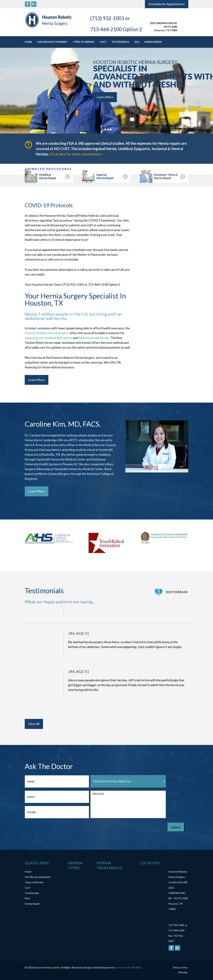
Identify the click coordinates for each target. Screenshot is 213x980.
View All (34, 724)
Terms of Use (180, 967)
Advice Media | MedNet (128, 967)
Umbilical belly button (58, 338)
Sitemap (183, 972)
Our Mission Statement (52, 42)
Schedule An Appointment (167, 4)
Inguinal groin (34, 338)
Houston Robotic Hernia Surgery (47, 333)
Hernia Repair (153, 42)
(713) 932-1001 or (110, 18)
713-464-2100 (176, 930)
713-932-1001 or (178, 925)
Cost (103, 42)
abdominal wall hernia (46, 318)
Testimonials (120, 42)
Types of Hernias (84, 42)
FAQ (137, 42)
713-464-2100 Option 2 (116, 29)
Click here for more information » (76, 154)
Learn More (105, 97)
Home (28, 42)
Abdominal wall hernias (94, 338)
